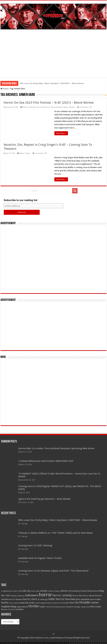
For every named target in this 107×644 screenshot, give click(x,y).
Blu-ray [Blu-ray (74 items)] (27, 591)
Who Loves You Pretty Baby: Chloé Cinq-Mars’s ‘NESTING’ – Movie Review (52, 83)
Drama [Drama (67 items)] (84, 591)
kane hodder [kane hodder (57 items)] (95, 599)
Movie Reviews (57, 107)
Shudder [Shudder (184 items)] (85, 602)
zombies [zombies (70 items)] (20, 609)
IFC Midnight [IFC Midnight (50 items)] (43, 599)
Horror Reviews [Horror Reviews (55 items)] (16, 599)
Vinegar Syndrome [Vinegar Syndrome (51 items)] (82, 607)
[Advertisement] (53, 56)
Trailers (28, 153)
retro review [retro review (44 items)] (14, 603)
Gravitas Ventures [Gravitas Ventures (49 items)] (17, 596)
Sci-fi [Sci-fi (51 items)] (60, 603)
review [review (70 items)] (22, 603)
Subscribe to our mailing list (21, 200)
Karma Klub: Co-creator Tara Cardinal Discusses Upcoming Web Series (56, 448)
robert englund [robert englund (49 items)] (41, 603)
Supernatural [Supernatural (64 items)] (22, 607)
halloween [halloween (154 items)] (32, 595)
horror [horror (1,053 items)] (45, 595)
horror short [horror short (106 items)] (30, 599)
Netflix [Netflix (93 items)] (5, 603)
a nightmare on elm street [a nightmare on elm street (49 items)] (12, 591)
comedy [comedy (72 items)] (43, 591)
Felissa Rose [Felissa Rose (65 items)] (93, 591)
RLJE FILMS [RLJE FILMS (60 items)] (30, 603)
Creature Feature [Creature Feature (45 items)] (54, 591)
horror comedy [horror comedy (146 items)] (62, 595)
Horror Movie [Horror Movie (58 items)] (89, 596)
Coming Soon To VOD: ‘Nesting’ (35, 545)
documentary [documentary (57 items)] (75, 591)
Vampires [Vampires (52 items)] (70, 607)
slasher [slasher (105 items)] (95, 603)
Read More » (61, 133)
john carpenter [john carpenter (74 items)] (83, 599)
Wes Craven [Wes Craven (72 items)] (96, 607)
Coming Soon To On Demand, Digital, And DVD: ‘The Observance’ (53, 571)
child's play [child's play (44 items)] (35, 591)
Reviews (72, 107)
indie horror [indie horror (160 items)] (56, 599)
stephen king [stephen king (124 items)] (9, 606)
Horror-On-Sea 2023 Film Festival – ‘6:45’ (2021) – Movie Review (49, 103)
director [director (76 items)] (65, 591)
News (66, 107)
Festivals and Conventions (39, 107)
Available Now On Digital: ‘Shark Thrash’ (40, 558)
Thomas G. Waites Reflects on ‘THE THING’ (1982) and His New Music (56, 533)
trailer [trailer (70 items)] (42, 607)
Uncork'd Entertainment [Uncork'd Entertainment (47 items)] (55, 607)
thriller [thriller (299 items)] (34, 606)
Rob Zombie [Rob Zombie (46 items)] (53, 603)
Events (25, 107)
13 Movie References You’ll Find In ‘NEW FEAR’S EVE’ (46, 461)
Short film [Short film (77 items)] (74, 603)
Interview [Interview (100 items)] (70, 599)
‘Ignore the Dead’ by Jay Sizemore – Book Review (44, 499)
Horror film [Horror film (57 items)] (77, 596)
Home (4, 89)
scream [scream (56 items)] (66, 603)
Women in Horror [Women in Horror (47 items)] (8, 609)
